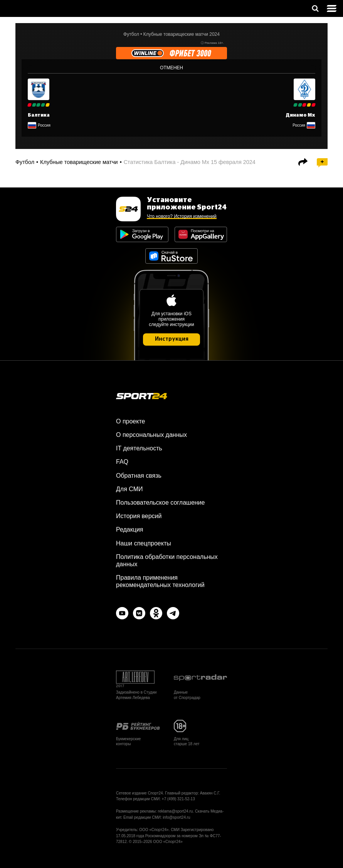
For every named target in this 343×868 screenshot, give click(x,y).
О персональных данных (151, 435)
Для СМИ (129, 489)
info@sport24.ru (176, 817)
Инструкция (172, 339)
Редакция (130, 529)
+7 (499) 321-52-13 (178, 799)
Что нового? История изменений (182, 216)
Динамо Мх (300, 115)
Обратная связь (139, 476)
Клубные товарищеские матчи (79, 162)
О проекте (130, 421)
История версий (139, 516)
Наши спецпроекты (144, 543)
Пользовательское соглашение (160, 503)
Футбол (131, 34)
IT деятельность (139, 448)
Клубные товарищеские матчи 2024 (182, 34)
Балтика (39, 115)
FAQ (122, 462)
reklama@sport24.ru (176, 811)
